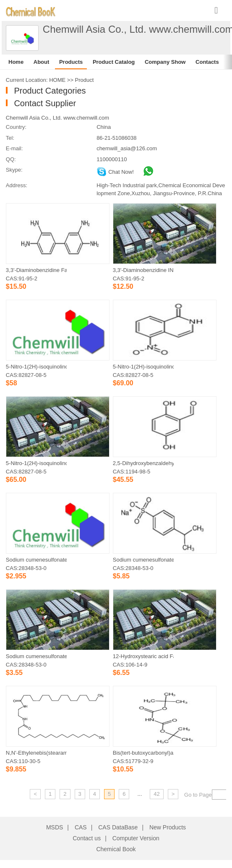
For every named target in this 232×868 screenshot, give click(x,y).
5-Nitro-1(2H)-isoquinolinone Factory (143, 367)
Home (16, 62)
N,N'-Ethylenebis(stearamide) (36, 753)
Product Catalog (114, 62)
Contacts (207, 62)
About (42, 62)
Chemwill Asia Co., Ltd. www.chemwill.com (57, 118)
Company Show (165, 62)
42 (156, 794)
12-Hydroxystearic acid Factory (143, 656)
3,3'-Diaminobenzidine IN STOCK (143, 270)
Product (85, 80)
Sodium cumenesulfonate (36, 656)
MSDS (55, 827)
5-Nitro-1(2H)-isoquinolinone (36, 367)
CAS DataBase (118, 827)
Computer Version (136, 838)
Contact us (87, 838)
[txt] (222, 795)
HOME (57, 80)
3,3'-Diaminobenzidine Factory (36, 270)
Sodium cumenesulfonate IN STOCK (36, 560)
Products (71, 62)
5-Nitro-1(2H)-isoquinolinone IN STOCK (36, 463)
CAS (81, 827)
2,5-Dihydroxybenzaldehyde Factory (143, 463)
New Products (168, 827)
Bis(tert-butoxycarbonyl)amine (143, 753)
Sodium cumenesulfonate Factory (143, 560)
